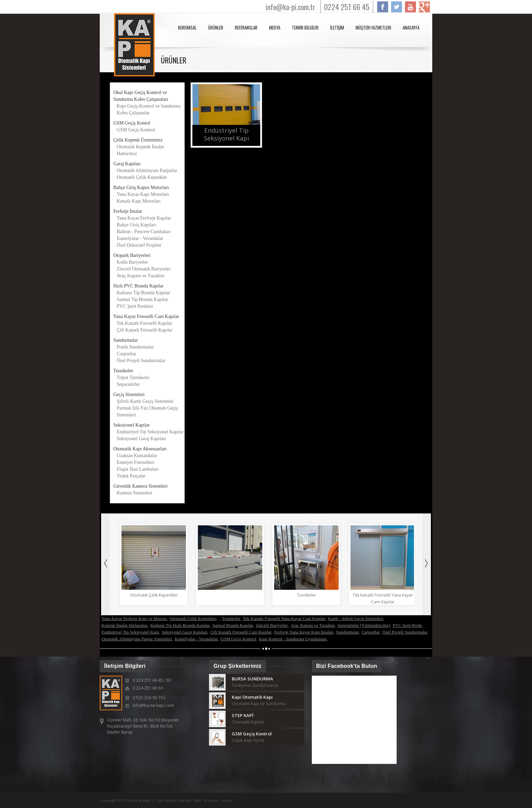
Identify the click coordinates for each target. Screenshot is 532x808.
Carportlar (127, 354)
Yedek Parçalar (131, 476)
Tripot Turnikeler (133, 378)
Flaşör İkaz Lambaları (138, 469)
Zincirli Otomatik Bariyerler (144, 269)
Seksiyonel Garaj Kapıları (141, 439)
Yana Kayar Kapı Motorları (143, 194)
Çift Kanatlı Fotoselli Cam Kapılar (241, 632)
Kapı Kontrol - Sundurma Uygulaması (293, 639)
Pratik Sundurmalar (135, 347)
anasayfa (411, 27)
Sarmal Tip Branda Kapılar (142, 299)
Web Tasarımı (206, 800)
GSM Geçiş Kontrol (136, 130)
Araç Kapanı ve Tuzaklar (140, 276)
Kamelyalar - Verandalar (140, 238)
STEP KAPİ (243, 715)
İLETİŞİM (337, 27)
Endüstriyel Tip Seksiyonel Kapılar (150, 432)
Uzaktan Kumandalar (137, 456)
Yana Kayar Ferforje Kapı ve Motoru (134, 618)
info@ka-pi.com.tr (290, 7)
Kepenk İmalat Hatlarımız (125, 625)
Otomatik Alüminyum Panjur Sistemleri (137, 639)
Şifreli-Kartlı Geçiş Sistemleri (145, 401)
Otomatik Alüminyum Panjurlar (147, 171)
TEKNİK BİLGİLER (305, 27)
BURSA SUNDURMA (252, 679)
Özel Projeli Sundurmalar (141, 361)
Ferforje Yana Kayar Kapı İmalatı (304, 632)
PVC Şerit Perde (407, 625)
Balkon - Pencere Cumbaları (144, 232)
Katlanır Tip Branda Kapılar (143, 293)
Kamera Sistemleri (135, 493)
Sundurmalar (348, 632)
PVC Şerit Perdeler (135, 306)
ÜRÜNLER (216, 27)
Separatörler (128, 384)
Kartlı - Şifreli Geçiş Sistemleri (356, 618)
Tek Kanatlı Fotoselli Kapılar (144, 323)
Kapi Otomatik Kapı (252, 697)
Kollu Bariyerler (132, 262)
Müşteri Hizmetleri (373, 27)
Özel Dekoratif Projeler (139, 245)
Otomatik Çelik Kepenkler (142, 177)
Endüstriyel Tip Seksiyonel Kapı (130, 632)
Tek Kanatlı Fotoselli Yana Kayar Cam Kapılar (284, 618)
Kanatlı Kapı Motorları (139, 201)
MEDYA (275, 27)
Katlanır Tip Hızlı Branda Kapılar (180, 625)
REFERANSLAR (246, 27)
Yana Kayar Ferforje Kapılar (144, 218)
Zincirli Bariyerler (272, 625)
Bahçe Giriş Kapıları (136, 225)
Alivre (226, 800)
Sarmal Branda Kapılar (233, 625)
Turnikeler (231, 618)
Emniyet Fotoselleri (136, 462)
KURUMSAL (187, 27)
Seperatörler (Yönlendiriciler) (364, 625)
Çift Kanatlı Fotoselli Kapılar (145, 330)
